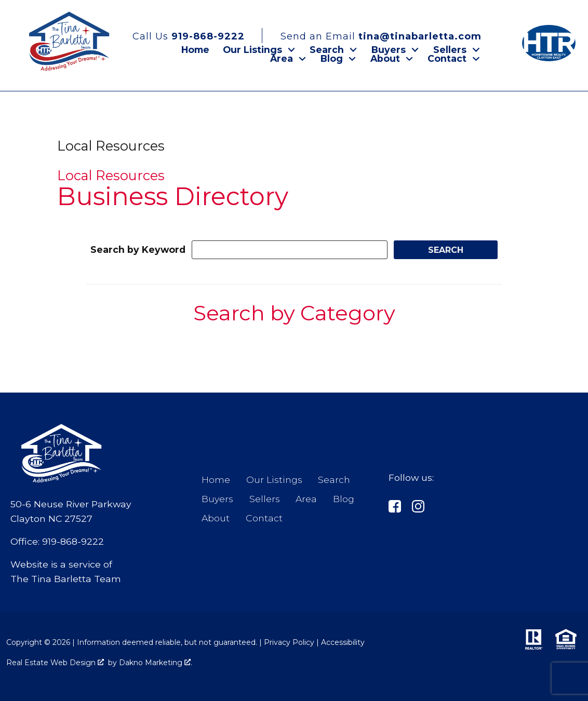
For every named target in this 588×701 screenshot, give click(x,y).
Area (306, 499)
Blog (344, 499)
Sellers (265, 499)
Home (195, 50)
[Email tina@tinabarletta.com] (374, 35)
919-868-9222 (73, 541)
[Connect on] (395, 508)
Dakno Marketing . (156, 663)
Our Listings (274, 480)
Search (334, 480)
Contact (264, 518)
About (216, 518)
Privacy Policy (289, 642)
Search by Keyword (138, 250)
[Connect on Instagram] (418, 508)
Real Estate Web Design (55, 663)
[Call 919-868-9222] (197, 35)
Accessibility (343, 642)
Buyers (217, 499)
